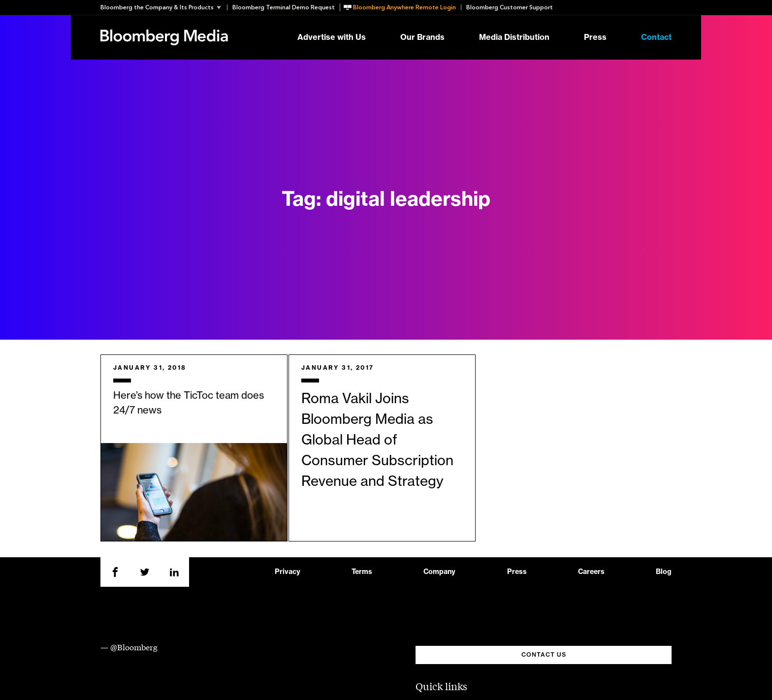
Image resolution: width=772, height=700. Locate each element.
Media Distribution (514, 37)
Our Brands (422, 37)
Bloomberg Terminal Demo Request (284, 7)
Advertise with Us (332, 37)
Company (439, 572)
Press (595, 37)
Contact (656, 37)
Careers (591, 572)
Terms (362, 572)
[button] (164, 7)
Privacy (288, 572)
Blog (664, 572)
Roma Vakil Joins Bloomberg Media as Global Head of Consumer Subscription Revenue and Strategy (377, 440)
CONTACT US (544, 655)
